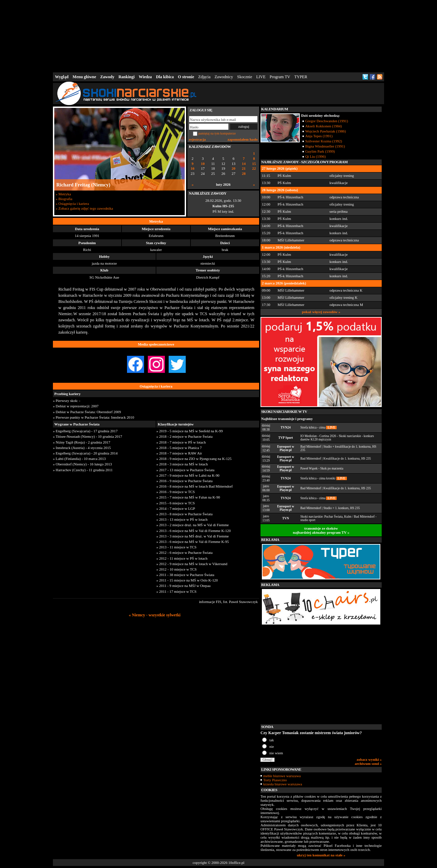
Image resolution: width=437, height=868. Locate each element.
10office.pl (236, 863)
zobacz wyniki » (369, 759)
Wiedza (145, 77)
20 (234, 169)
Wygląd (62, 77)
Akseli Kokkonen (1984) (323, 126)
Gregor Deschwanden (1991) (327, 121)
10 (203, 164)
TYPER (301, 77)
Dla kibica (165, 77)
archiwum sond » (368, 764)
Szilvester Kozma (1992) (324, 141)
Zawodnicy (224, 77)
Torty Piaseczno (275, 780)
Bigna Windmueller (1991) (325, 146)
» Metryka (63, 194)
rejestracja (197, 139)
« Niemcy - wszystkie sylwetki (154, 615)
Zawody (107, 77)
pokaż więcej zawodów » (321, 312)
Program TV (280, 77)
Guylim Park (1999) (320, 151)
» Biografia (64, 199)
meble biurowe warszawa (282, 776)
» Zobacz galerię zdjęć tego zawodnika (84, 208)
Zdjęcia (205, 77)
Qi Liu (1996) (315, 156)
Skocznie (244, 77)
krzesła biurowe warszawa (283, 784)
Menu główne (84, 77)
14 (244, 164)
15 (254, 164)
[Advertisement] (218, 36)
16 (193, 169)
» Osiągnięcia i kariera (72, 204)
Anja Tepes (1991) (319, 136)
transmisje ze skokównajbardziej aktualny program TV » (321, 530)
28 (244, 174)
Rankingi (126, 77)
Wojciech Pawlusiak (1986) (326, 131)
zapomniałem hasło (243, 139)
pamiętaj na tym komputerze (217, 133)
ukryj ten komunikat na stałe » (321, 855)
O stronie (186, 77)
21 (244, 169)
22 (254, 169)
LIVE (261, 77)
